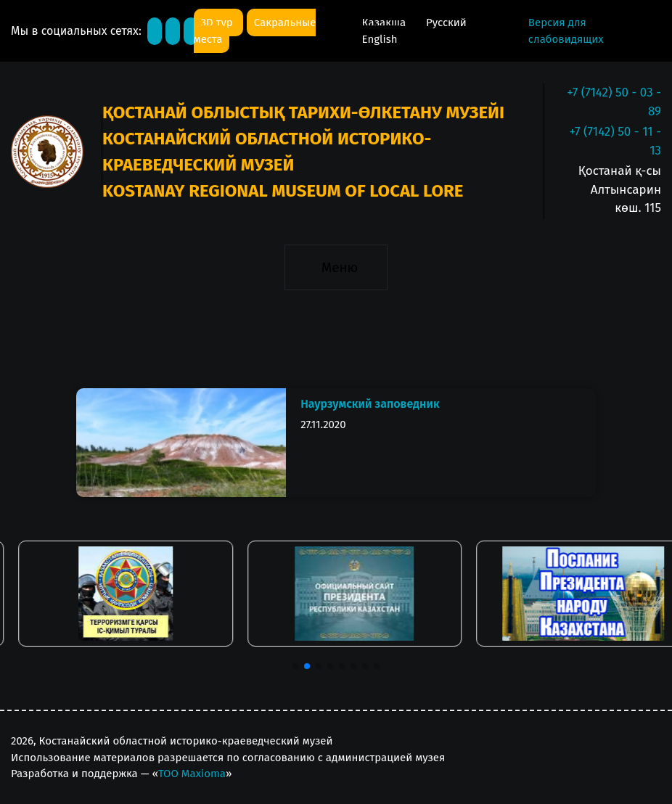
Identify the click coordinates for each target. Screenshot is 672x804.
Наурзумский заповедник (370, 404)
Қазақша (385, 22)
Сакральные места (255, 31)
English (380, 39)
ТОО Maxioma (192, 774)
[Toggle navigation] (336, 268)
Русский (446, 22)
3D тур (218, 22)
